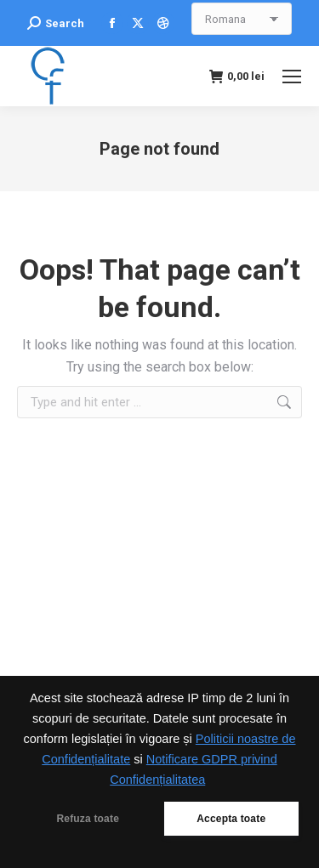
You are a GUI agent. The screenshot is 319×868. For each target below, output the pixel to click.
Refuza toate (88, 819)
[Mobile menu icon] (292, 77)
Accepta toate (231, 819)
